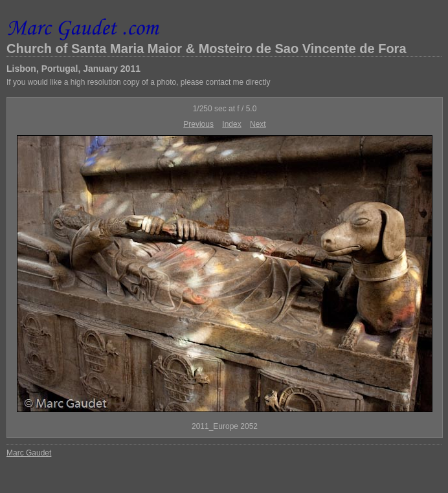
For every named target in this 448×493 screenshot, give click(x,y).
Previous (198, 124)
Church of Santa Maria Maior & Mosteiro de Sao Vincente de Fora (207, 49)
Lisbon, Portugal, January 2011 (73, 69)
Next (258, 124)
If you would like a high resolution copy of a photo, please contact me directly (139, 82)
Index (231, 124)
